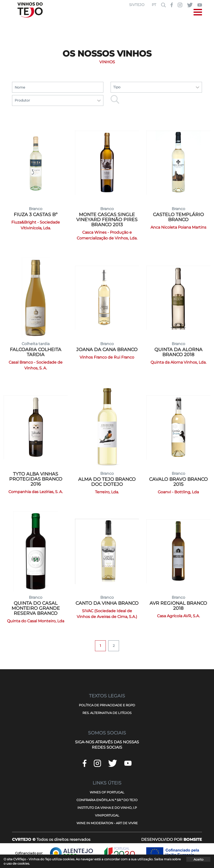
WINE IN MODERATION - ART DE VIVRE (107, 823)
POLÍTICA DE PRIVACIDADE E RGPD (107, 705)
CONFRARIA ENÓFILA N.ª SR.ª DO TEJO (107, 800)
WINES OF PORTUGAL (107, 792)
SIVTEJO (137, 5)
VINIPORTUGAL (107, 815)
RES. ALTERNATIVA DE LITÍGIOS (107, 713)
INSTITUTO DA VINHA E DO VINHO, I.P (107, 808)
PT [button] (154, 5)
